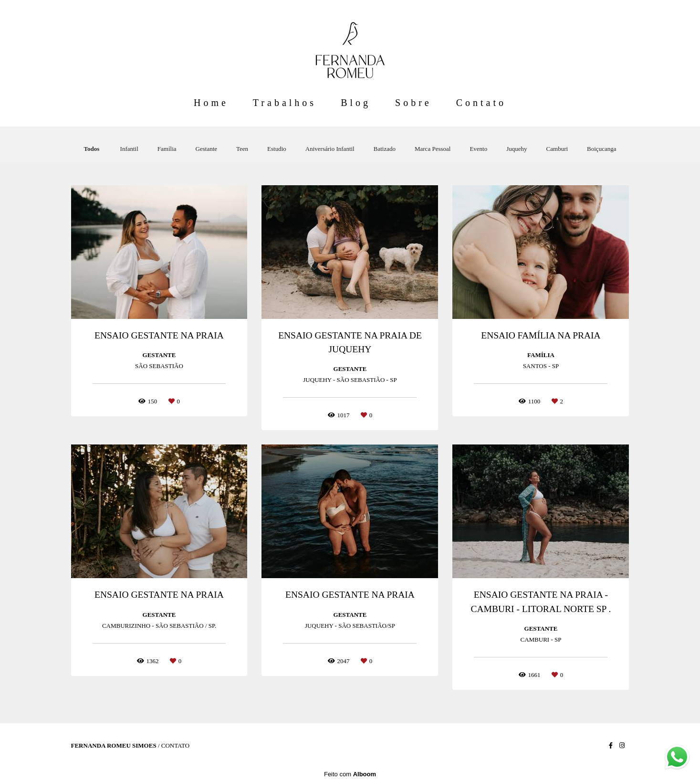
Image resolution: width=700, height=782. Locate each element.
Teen (242, 149)
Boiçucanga (601, 149)
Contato (481, 103)
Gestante (206, 149)
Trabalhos (285, 103)
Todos (92, 149)
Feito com (350, 774)
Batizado (385, 149)
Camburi (557, 149)
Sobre (413, 103)
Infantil (129, 149)
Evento (478, 149)
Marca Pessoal (433, 149)
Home (211, 103)
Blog (356, 103)
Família (167, 149)
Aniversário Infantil (330, 149)
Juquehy (517, 149)
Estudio (277, 149)
